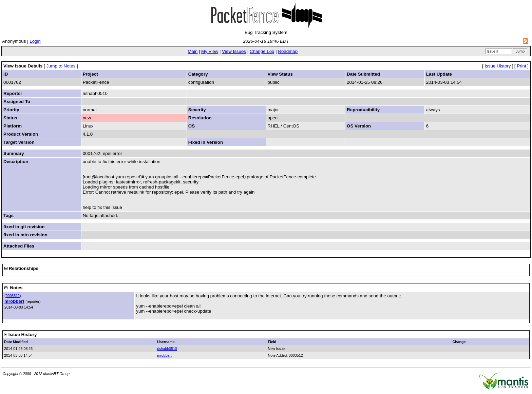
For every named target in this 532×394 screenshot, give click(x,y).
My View (210, 51)
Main (193, 51)
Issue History (498, 66)
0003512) (13, 296)
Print (521, 66)
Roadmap (288, 51)
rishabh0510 (167, 349)
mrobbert (14, 301)
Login (35, 41)
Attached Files (19, 246)
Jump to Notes (61, 66)
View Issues (234, 51)
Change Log (262, 51)
